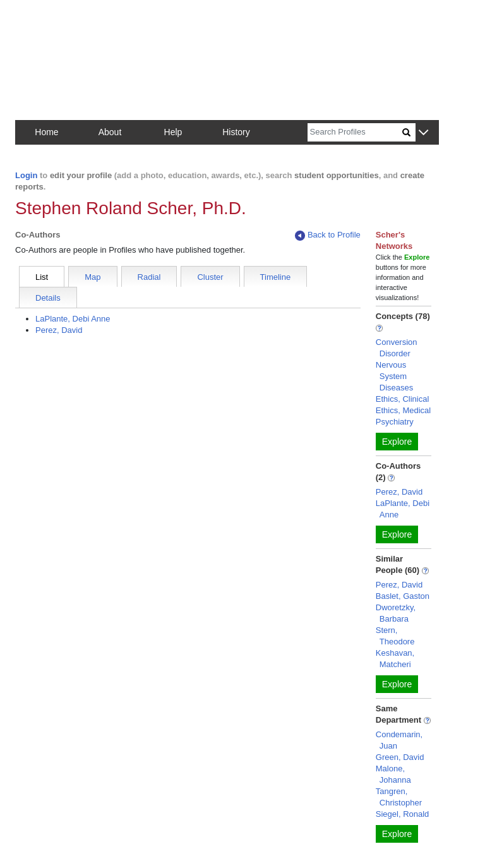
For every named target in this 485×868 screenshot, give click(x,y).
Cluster (210, 277)
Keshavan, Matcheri (395, 659)
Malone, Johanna (393, 774)
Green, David (400, 757)
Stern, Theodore (395, 636)
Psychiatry (395, 422)
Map (93, 277)
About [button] (110, 132)
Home (46, 132)
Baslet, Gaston (403, 596)
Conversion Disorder (397, 348)
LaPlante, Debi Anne (73, 319)
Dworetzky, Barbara (396, 613)
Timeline (276, 277)
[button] (423, 133)
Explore (397, 442)
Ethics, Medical (403, 410)
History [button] (236, 132)
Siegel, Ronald (403, 814)
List (42, 277)
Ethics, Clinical (403, 399)
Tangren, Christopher (399, 797)
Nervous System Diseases (394, 376)
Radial (149, 277)
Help (173, 132)
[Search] (355, 132)
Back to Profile (328, 235)
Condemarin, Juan (399, 740)
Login (26, 175)
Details (48, 298)
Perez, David (59, 330)
